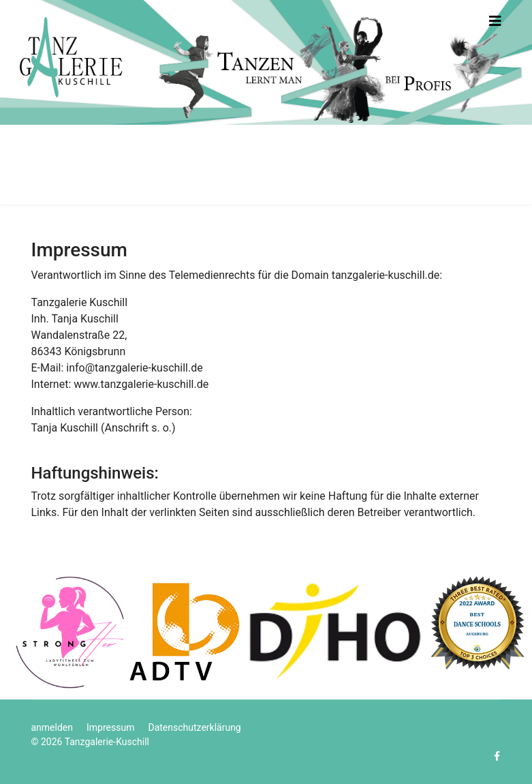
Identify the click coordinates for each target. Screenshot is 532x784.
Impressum (110, 727)
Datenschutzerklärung (194, 727)
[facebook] (497, 756)
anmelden (52, 727)
